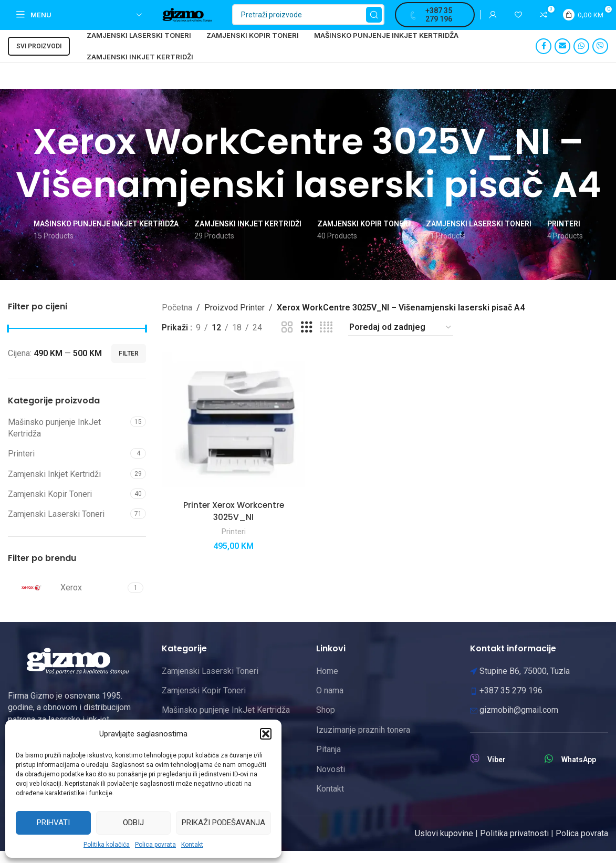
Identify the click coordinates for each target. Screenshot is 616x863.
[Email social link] (562, 58)
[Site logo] (201, 20)
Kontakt (192, 845)
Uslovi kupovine (444, 845)
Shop (326, 722)
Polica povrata (155, 845)
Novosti (331, 781)
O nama (330, 703)
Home (327, 683)
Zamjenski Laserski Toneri (56, 527)
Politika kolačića (107, 845)
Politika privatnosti (514, 845)
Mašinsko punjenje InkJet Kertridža (54, 440)
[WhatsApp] (549, 771)
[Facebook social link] (544, 58)
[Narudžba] (401, 340)
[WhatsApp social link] (581, 58)
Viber (497, 772)
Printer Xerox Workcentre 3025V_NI (233, 521)
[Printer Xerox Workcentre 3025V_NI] (233, 435)
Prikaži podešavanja (223, 823)
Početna (177, 320)
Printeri (21, 466)
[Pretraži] (328, 21)
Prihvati (53, 823)
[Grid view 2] (287, 340)
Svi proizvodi (39, 58)
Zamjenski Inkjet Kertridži (54, 486)
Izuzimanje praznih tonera (363, 742)
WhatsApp (579, 772)
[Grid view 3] (307, 340)
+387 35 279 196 (444, 21)
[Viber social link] (600, 58)
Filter (129, 366)
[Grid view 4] (326, 340)
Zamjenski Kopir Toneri (50, 506)
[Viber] (475, 771)
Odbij (133, 823)
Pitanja (328, 761)
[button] (266, 734)
